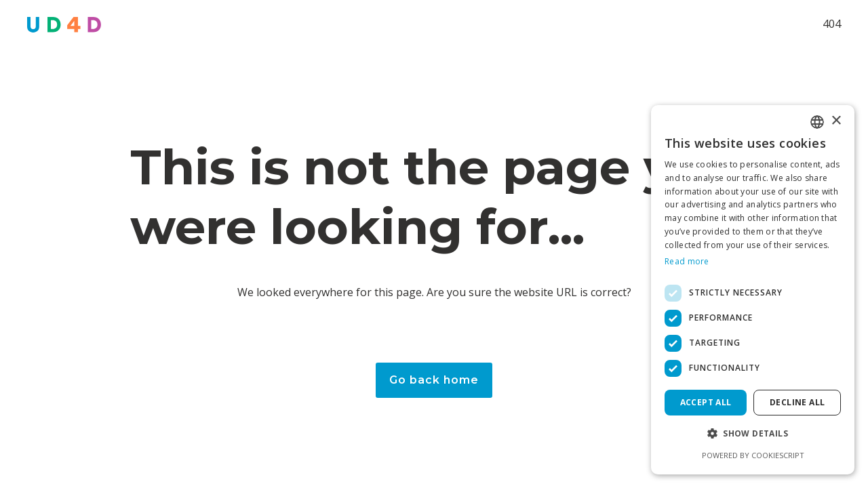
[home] (64, 24)
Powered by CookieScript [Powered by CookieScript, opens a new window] (753, 455)
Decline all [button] (797, 402)
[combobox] (817, 122)
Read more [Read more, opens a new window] (687, 261)
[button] (753, 433)
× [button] (836, 121)
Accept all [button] (706, 402)
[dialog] (753, 290)
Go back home (434, 380)
